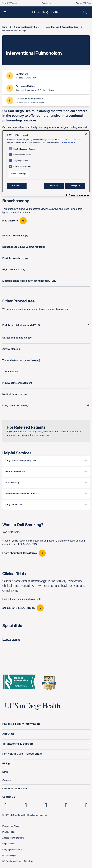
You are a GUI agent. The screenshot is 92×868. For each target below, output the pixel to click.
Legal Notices (9, 844)
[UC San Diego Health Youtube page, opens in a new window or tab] (66, 805)
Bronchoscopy (12, 483)
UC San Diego (9, 855)
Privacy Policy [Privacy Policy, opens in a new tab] (68, 142)
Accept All (75, 186)
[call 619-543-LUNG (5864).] (46, 608)
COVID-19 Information (15, 789)
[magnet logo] (19, 683)
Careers (7, 780)
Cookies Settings (19, 174)
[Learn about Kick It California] (46, 553)
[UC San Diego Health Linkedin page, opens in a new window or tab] (6, 805)
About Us (8, 734)
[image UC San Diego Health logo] (45, 12)
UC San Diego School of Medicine (18, 861)
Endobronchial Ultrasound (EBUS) (22, 494)
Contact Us (9, 797)
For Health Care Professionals (22, 754)
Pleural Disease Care (15, 472)
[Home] (4, 27)
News (5, 772)
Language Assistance (12, 850)
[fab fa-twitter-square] (86, 805)
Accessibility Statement (13, 838)
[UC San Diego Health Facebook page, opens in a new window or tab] (46, 805)
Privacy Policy (9, 832)
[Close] (86, 134)
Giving (6, 763)
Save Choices (17, 186)
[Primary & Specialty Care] (26, 27)
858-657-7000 (83, 3)
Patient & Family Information (21, 724)
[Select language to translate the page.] (45, 3)
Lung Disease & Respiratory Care (21, 461)
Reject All (54, 186)
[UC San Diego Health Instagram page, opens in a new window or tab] (26, 805)
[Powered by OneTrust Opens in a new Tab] (77, 194)
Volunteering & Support (18, 744)
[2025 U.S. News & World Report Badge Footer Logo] (49, 683)
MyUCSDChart (9, 3)
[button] (5, 12)
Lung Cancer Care (14, 505)
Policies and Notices (12, 826)
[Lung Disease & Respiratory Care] (62, 27)
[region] (46, 163)
